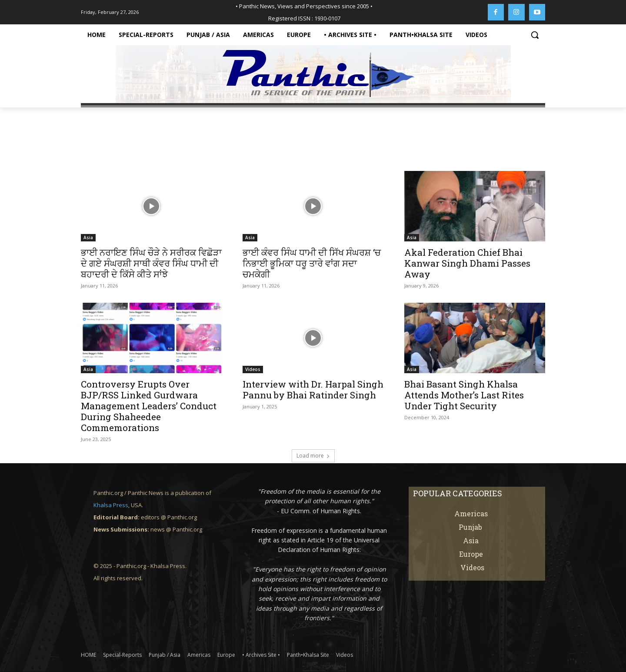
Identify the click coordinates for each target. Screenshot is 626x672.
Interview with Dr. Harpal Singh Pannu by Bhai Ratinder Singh (313, 389)
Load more (313, 456)
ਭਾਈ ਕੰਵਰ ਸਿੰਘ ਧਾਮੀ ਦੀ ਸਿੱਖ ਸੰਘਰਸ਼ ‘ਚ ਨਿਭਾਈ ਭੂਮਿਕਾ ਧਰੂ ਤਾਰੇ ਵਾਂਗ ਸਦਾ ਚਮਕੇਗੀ (312, 263)
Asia (88, 237)
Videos (253, 369)
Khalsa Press (111, 505)
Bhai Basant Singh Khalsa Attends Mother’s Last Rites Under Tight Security (464, 395)
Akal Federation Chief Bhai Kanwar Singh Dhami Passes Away (467, 263)
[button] (535, 35)
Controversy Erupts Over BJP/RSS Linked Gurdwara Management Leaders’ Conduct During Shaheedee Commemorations (149, 406)
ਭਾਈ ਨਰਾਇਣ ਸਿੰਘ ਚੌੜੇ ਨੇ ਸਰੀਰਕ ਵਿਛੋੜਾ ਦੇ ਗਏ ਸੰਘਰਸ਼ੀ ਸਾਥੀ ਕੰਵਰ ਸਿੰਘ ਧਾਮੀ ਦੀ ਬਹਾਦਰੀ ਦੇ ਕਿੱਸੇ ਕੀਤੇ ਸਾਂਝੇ (151, 263)
